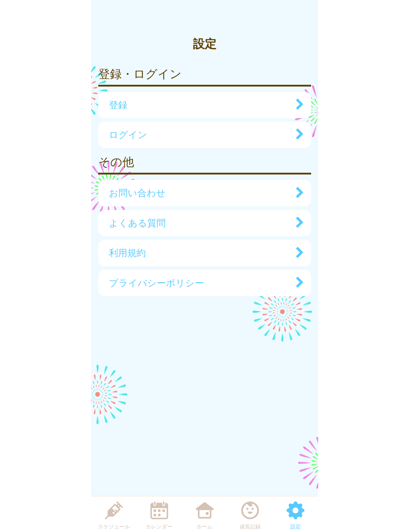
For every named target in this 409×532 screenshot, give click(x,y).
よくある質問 (203, 223)
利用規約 (203, 253)
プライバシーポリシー (203, 283)
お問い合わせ (203, 193)
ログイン (203, 135)
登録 (203, 105)
